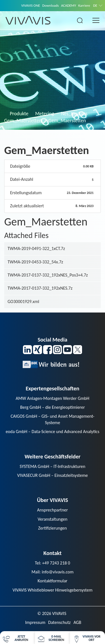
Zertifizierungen (52, 528)
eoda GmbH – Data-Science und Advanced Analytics (53, 432)
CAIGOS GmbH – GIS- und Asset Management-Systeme (53, 419)
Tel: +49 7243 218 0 (53, 563)
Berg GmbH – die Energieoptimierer (53, 407)
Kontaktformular (52, 581)
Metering (45, 114)
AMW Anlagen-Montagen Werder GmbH (53, 398)
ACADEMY (69, 5)
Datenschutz (59, 622)
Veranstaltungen (52, 519)
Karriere (84, 5)
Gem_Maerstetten (23, 121)
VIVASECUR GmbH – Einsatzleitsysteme (52, 475)
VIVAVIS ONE (31, 5)
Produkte (19, 114)
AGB (77, 622)
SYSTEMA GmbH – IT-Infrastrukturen (52, 466)
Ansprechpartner (53, 510)
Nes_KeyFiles (74, 114)
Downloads (51, 5)
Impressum (35, 622)
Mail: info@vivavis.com (52, 572)
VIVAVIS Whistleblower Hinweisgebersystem (53, 590)
